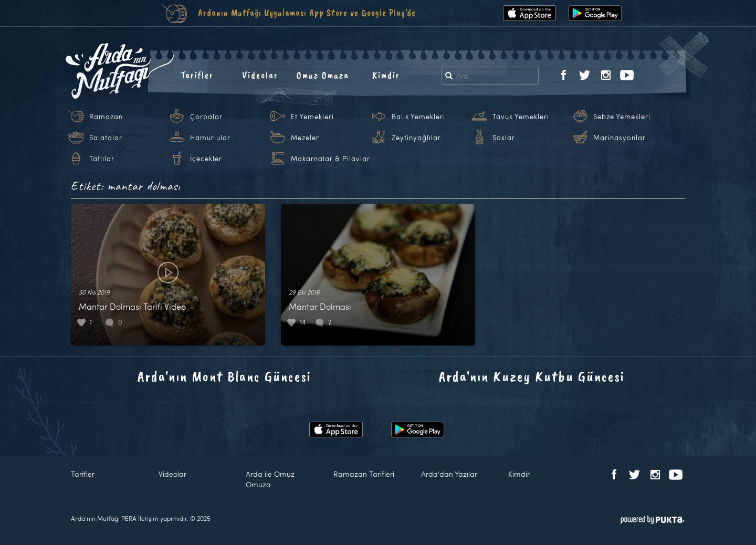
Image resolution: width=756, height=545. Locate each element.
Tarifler (197, 75)
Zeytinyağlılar (416, 138)
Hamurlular (210, 138)
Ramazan (106, 117)
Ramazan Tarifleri (364, 474)
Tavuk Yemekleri (521, 117)
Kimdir (386, 75)
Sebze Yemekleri (622, 117)
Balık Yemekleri (418, 117)
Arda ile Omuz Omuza (270, 479)
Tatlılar (102, 159)
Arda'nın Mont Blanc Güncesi (224, 376)
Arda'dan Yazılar (449, 474)
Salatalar (106, 138)
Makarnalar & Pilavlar (330, 159)
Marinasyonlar (619, 138)
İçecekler (206, 159)
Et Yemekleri (312, 117)
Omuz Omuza (323, 75)
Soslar (504, 138)
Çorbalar (206, 117)
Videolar (260, 75)
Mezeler (305, 138)
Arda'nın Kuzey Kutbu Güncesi (532, 376)
